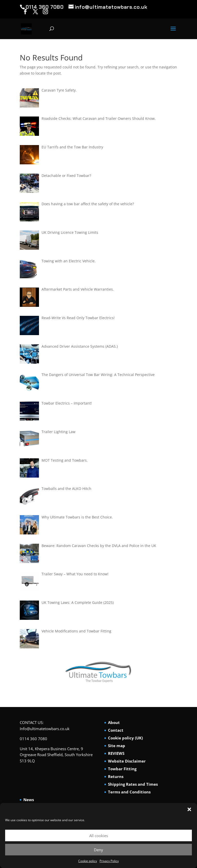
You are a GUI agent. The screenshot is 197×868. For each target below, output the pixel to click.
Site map (117, 746)
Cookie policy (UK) (125, 738)
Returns (116, 776)
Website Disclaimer (127, 761)
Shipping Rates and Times (133, 784)
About (114, 722)
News (29, 800)
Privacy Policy (109, 861)
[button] (189, 809)
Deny (98, 850)
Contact (116, 730)
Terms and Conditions (129, 792)
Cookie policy (88, 861)
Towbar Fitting (122, 769)
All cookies (99, 836)
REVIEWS (116, 753)
